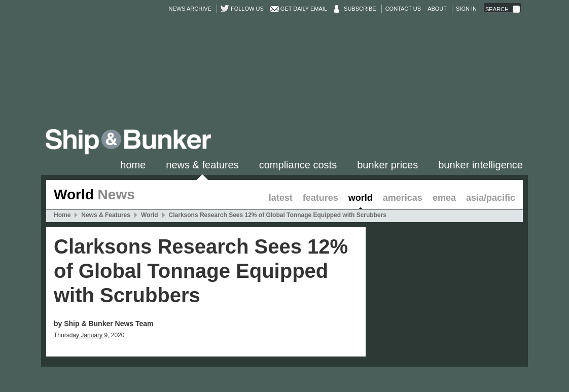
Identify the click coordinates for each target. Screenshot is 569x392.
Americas (403, 198)
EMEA (444, 198)
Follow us (247, 9)
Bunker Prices (387, 165)
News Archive (190, 9)
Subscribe (360, 9)
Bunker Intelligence (481, 165)
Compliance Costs (298, 165)
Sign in (466, 9)
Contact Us (403, 9)
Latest (281, 198)
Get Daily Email (304, 9)
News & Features (202, 165)
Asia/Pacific (491, 198)
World (361, 198)
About (437, 9)
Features (321, 198)
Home (133, 165)
